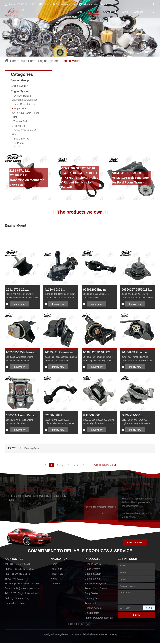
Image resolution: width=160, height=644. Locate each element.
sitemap (114, 636)
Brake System (19, 86)
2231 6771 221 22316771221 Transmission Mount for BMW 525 (27, 178)
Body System (92, 595)
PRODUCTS (92, 560)
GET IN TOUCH (127, 560)
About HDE (111, 12)
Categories (22, 74)
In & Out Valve (20, 139)
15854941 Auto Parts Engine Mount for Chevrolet (20, 416)
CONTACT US (14, 560)
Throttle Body (20, 121)
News (125, 12)
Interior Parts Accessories (99, 619)
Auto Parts (94, 12)
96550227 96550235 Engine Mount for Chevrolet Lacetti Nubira (136, 290)
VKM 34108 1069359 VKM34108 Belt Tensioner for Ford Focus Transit (131, 178)
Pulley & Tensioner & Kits (24, 132)
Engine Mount (71, 61)
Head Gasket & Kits (23, 104)
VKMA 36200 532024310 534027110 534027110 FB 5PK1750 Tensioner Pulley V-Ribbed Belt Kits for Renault (80, 178)
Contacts (138, 12)
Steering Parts (92, 599)
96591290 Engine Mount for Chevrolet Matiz (97, 290)
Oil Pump (18, 143)
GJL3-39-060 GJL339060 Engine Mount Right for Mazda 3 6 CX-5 (99, 416)
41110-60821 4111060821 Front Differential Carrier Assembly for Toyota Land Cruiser (58, 290)
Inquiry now (20, 304)
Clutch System (93, 580)
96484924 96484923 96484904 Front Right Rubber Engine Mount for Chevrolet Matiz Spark (98, 353)
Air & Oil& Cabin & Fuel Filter (25, 115)
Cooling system (93, 609)
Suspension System (96, 585)
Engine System (48, 61)
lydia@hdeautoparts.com (63, 4)
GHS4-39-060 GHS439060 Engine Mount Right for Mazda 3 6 (137, 416)
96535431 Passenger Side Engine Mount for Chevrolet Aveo (60, 353)
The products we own (80, 212)
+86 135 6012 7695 (103, 4)
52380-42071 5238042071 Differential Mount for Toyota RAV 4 (59, 416)
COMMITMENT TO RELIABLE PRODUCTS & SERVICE (80, 552)
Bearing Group (20, 80)
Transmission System (96, 590)
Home (80, 12)
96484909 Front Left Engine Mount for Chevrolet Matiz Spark (137, 353)
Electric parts (92, 614)
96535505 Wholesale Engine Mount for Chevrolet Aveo (20, 353)
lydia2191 (18, 580)
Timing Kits (19, 126)
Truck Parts (91, 604)
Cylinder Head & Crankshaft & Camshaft (24, 98)
